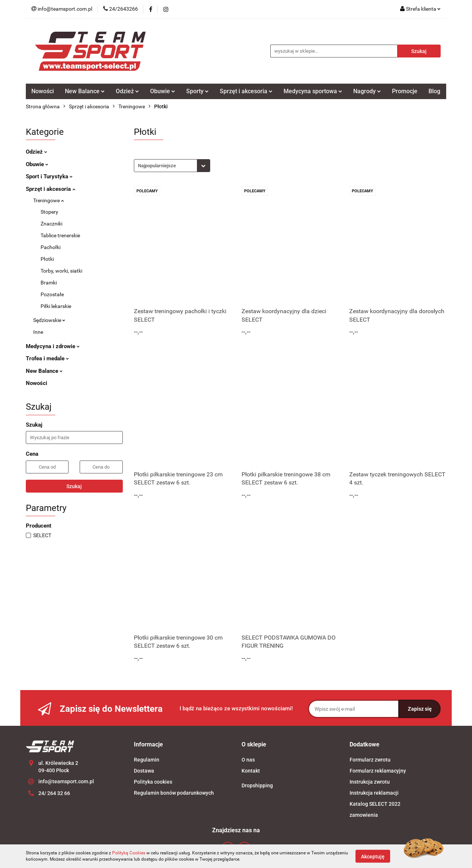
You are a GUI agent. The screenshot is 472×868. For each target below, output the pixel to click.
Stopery (49, 212)
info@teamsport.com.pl (66, 781)
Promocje (405, 91)
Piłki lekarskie (56, 306)
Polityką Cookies (129, 853)
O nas (248, 760)
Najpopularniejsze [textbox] (157, 166)
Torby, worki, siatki (61, 271)
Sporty (197, 91)
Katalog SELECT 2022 (375, 804)
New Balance (85, 91)
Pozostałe (52, 294)
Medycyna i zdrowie (53, 346)
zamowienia (364, 815)
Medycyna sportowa (313, 91)
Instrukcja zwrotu (370, 782)
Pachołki (51, 247)
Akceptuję (373, 856)
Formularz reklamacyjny (378, 771)
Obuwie (163, 91)
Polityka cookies (153, 782)
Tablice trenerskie (60, 235)
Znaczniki (51, 224)
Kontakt (251, 771)
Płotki (47, 259)
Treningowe (48, 200)
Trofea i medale (47, 358)
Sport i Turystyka (49, 176)
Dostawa (144, 771)
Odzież (127, 91)
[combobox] (172, 166)
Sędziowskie (49, 320)
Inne (38, 332)
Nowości (43, 91)
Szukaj (74, 486)
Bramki (49, 283)
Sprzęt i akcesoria (246, 91)
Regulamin (147, 760)
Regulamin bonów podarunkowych (174, 793)
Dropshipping (257, 785)
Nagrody (367, 91)
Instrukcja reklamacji (374, 793)
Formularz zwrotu (370, 760)
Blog (434, 91)
